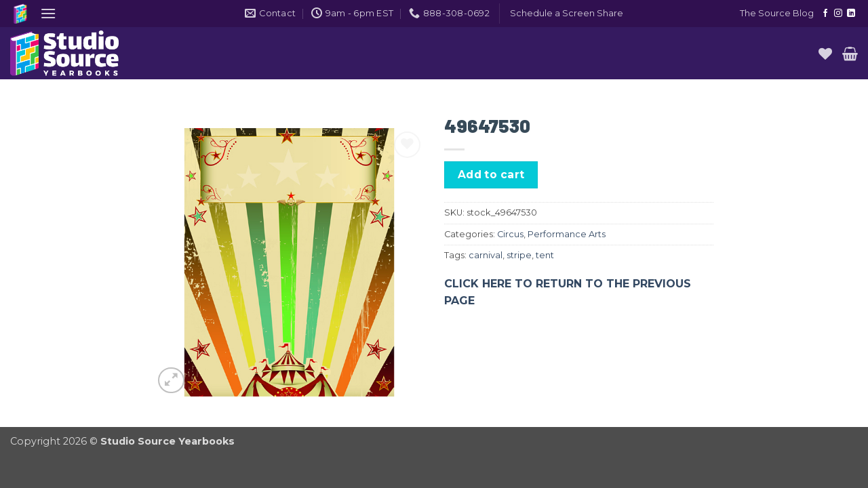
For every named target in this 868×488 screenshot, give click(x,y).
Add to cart (491, 175)
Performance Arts (567, 234)
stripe (519, 255)
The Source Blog (777, 13)
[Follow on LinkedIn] (851, 14)
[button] (48, 13)
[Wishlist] (825, 54)
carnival (486, 255)
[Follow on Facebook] (825, 14)
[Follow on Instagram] (838, 14)
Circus (510, 234)
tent (545, 255)
